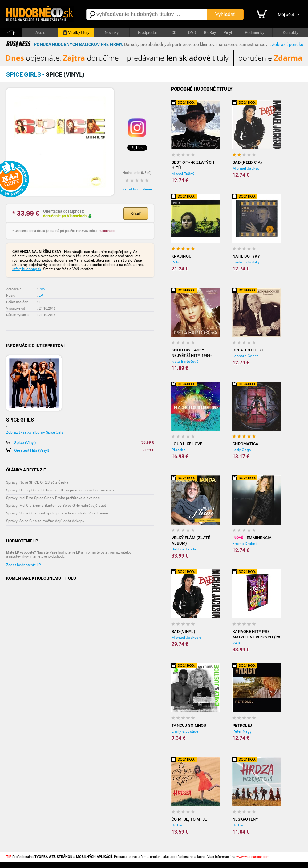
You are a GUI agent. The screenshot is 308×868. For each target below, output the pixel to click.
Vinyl (228, 32)
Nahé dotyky (246, 256)
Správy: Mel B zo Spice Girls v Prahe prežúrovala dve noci (53, 498)
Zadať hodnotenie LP (24, 565)
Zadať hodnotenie (137, 189)
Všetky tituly (76, 33)
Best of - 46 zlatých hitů (193, 165)
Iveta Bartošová (185, 362)
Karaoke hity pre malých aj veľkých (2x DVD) (256, 635)
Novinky (112, 32)
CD (174, 32)
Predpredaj (147, 32)
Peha (176, 262)
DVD (192, 32)
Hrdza (177, 825)
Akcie (40, 32)
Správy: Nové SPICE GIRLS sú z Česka (37, 482)
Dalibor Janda (184, 549)
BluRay (210, 32)
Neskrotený (245, 819)
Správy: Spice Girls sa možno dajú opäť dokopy (45, 521)
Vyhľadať (225, 14)
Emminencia (252, 538)
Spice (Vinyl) (25, 443)
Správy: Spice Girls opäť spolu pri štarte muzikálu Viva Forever (58, 513)
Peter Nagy (242, 731)
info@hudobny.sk (27, 269)
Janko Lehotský (246, 262)
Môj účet (286, 14)
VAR (236, 643)
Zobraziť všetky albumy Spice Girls (35, 432)
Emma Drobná (245, 544)
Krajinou (182, 256)
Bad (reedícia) (247, 162)
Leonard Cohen (246, 356)
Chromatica (246, 444)
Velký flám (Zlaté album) (191, 540)
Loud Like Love (187, 444)
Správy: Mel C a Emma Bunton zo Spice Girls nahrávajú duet (56, 506)
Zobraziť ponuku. (288, 44)
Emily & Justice (185, 731)
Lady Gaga (242, 450)
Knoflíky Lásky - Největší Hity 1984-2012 (192, 353)
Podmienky (255, 32)
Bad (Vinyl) (183, 632)
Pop (42, 289)
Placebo (179, 450)
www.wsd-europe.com (253, 857)
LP (41, 296)
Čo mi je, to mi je (189, 819)
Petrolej (242, 725)
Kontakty (290, 32)
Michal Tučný (183, 174)
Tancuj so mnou (189, 725)
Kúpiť (135, 214)
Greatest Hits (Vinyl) (32, 450)
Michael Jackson (247, 168)
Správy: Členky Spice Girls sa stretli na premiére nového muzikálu (60, 490)
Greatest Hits (248, 350)
